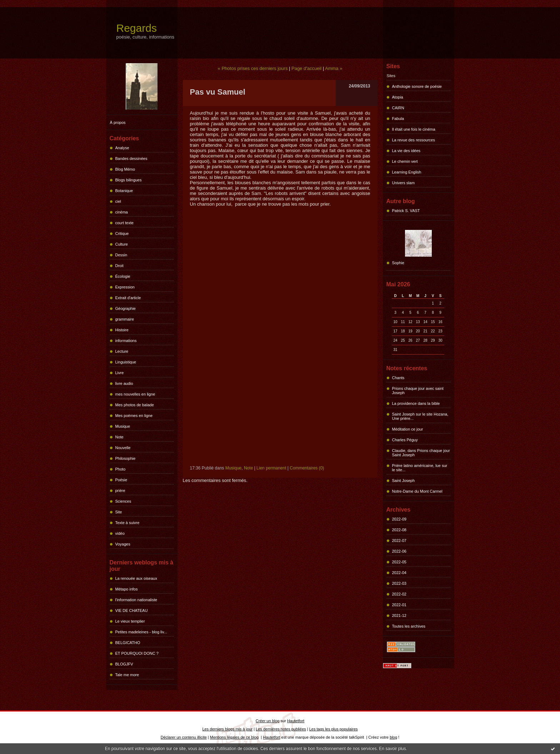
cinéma (122, 212)
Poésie (121, 480)
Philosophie (126, 458)
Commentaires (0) (307, 468)
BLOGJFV (124, 664)
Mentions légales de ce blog (234, 737)
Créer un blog (268, 721)
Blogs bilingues (129, 180)
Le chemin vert (405, 161)
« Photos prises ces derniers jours (253, 68)
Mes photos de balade (135, 405)
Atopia (398, 97)
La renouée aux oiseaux (136, 578)
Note (119, 437)
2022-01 (399, 605)
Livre (120, 373)
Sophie (398, 263)
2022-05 (399, 562)
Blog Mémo (125, 169)
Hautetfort (296, 721)
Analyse (122, 148)
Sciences (123, 501)
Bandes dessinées (131, 159)
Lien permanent (271, 468)
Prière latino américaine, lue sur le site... (420, 468)
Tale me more (127, 675)
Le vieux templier (130, 621)
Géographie (126, 308)
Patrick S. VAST (406, 211)
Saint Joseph (404, 481)
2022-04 (399, 573)
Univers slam (404, 183)
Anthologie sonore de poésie (417, 86)
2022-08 (399, 530)
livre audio (124, 383)
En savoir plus (392, 749)
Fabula (398, 119)
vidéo (120, 533)
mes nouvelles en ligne (135, 394)
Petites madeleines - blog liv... (141, 632)
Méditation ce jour (408, 429)
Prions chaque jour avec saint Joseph (418, 391)
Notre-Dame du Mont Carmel (417, 491)
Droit (119, 266)
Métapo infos (127, 589)
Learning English (407, 172)
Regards (137, 28)
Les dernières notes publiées (281, 729)
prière (120, 491)
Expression (125, 287)
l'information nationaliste (136, 600)
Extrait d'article (128, 298)
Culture (122, 244)
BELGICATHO (128, 643)
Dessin (121, 255)
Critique (122, 233)
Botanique (124, 191)
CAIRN (398, 108)
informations (126, 341)
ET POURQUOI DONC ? (137, 653)
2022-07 (399, 541)
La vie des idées (406, 151)
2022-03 (399, 583)
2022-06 (399, 551)
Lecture (122, 351)
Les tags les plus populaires (334, 729)
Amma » (334, 68)
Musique (123, 426)
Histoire (122, 330)
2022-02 (399, 594)
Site (119, 512)
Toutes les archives (409, 626)
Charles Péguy (405, 440)
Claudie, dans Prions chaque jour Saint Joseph (421, 453)
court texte (124, 223)
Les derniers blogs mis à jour (228, 729)
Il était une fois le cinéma (414, 129)
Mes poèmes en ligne (134, 416)
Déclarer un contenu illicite (184, 737)
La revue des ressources (414, 140)
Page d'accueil (306, 68)
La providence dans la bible (416, 403)
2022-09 (399, 519)
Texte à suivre (127, 523)
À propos (118, 122)
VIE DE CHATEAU (132, 610)
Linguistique (126, 362)
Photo (121, 469)
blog (393, 737)
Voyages (123, 544)
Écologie (123, 276)
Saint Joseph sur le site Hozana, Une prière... (420, 416)
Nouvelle (123, 448)
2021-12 (399, 615)
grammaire (125, 319)
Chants (398, 378)
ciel (118, 201)
